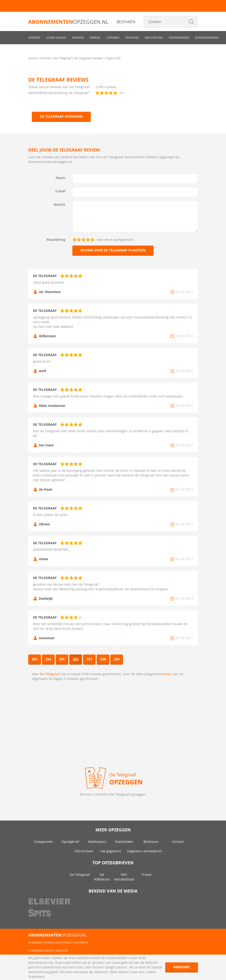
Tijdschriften (154, 38)
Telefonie (132, 38)
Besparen (126, 22)
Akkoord (182, 967)
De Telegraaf (50, 674)
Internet (34, 38)
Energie (95, 38)
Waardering (56, 240)
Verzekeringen (179, 38)
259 (117, 659)
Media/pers (97, 842)
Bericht (60, 204)
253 (35, 659)
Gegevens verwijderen (145, 851)
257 (89, 659)
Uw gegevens (111, 851)
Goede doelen (56, 38)
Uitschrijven (84, 851)
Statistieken (124, 842)
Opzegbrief (70, 842)
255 (62, 659)
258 (103, 659)
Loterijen (113, 38)
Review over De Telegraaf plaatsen (113, 250)
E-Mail (60, 191)
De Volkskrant (102, 877)
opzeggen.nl (68, 22)
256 (76, 659)
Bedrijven (151, 842)
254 (48, 659)
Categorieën (43, 842)
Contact (178, 842)
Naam (60, 178)
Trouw (146, 875)
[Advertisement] (113, 724)
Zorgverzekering (207, 38)
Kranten (78, 38)
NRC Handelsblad (124, 877)
